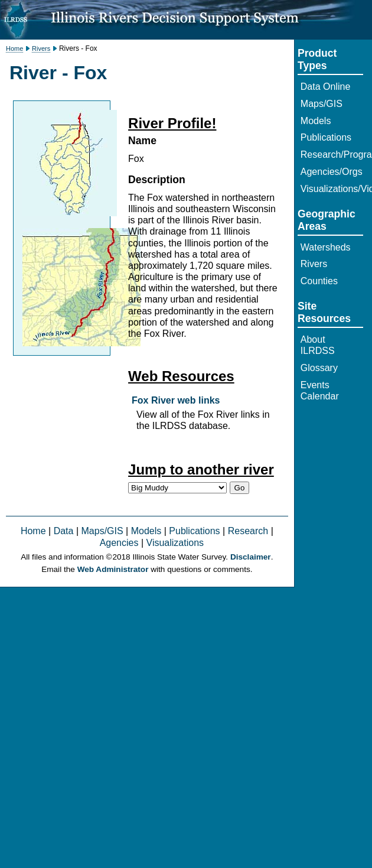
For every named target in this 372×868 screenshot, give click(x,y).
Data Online (326, 87)
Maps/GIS (102, 531)
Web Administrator (113, 569)
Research (248, 531)
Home (14, 48)
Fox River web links (176, 400)
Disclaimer (251, 557)
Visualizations (175, 543)
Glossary (319, 368)
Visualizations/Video (332, 189)
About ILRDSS (318, 345)
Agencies (119, 543)
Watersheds (326, 247)
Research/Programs (332, 155)
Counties (319, 281)
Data (64, 531)
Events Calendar (320, 391)
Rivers (41, 48)
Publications (194, 531)
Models (146, 531)
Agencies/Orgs (332, 172)
